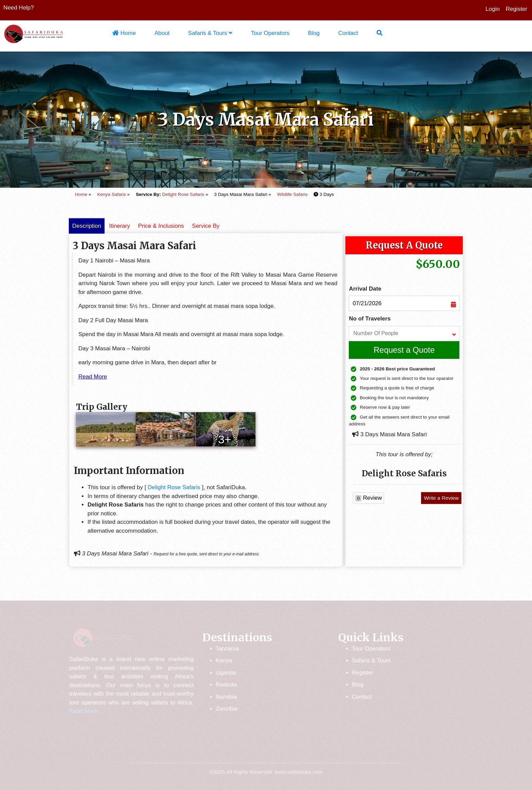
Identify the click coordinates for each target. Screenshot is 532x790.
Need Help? (19, 8)
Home (124, 33)
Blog (314, 33)
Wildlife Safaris (292, 194)
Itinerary (120, 226)
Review (368, 498)
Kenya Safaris (111, 194)
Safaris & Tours (210, 33)
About (162, 33)
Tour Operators (270, 33)
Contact (348, 33)
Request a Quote (404, 350)
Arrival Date (365, 289)
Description (87, 226)
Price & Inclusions (161, 226)
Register (517, 9)
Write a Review (441, 498)
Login (493, 9)
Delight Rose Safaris (183, 194)
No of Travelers (370, 319)
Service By (206, 226)
